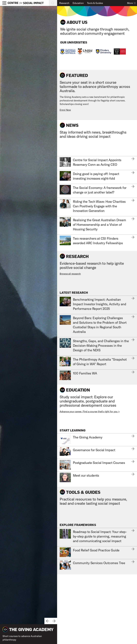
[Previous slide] (48, 621)
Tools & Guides (95, 3)
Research (64, 3)
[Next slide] (54, 621)
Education (78, 3)
